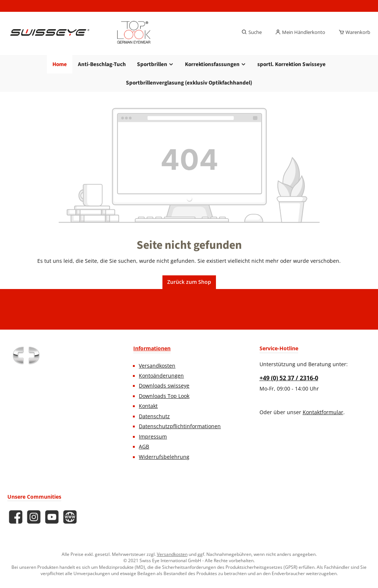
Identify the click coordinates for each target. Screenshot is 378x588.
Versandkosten (157, 366)
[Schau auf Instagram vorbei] (34, 517)
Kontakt (148, 406)
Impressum (153, 437)
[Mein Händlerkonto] (300, 32)
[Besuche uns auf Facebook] (16, 517)
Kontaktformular (323, 412)
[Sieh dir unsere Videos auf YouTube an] (52, 517)
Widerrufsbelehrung (164, 457)
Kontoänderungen (161, 376)
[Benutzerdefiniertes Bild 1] (26, 355)
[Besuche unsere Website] (70, 517)
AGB (144, 447)
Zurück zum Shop (189, 282)
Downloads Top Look (164, 396)
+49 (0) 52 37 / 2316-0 (289, 378)
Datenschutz (154, 416)
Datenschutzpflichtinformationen (180, 426)
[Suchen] (252, 32)
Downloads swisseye (164, 386)
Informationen (152, 348)
